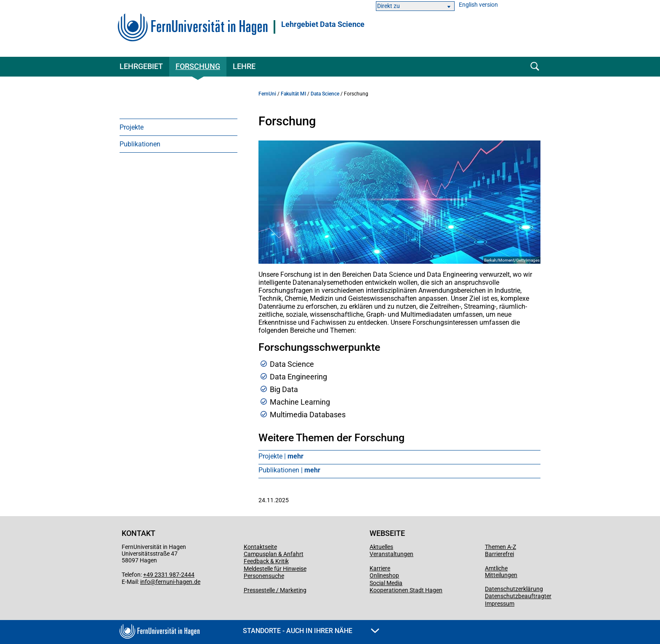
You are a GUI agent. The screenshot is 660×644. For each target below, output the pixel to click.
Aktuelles (381, 547)
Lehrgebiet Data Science (323, 24)
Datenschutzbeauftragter (518, 596)
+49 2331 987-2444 (169, 575)
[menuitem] (178, 127)
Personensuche (264, 576)
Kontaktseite (260, 547)
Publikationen (140, 144)
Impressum (500, 604)
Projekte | (281, 456)
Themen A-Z (500, 547)
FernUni (267, 94)
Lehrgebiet (141, 66)
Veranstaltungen (391, 554)
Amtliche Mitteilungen (501, 572)
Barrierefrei (499, 554)
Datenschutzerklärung (514, 589)
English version (478, 5)
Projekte (132, 127)
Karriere (380, 568)
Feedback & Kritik (266, 561)
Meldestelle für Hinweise (275, 569)
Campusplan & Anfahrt (274, 554)
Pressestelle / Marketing (275, 590)
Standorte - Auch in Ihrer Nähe (311, 631)
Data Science (325, 94)
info (145, 582)
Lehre (244, 66)
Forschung (198, 66)
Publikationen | (289, 470)
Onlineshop (384, 575)
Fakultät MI (293, 94)
